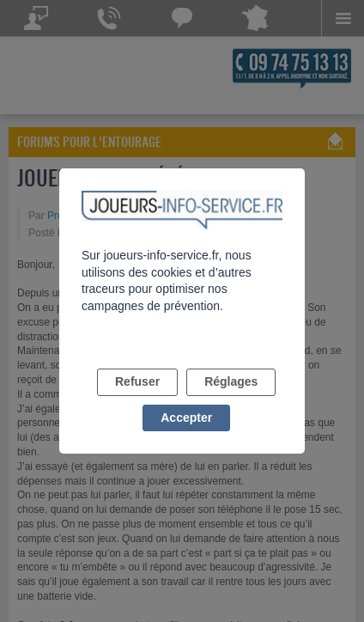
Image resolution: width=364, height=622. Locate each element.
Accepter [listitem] (186, 418)
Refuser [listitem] (137, 381)
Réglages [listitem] (231, 381)
